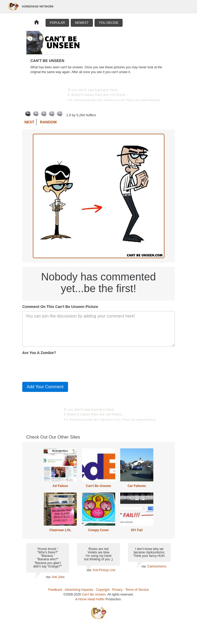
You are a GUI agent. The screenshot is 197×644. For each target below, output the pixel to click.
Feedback (55, 590)
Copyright (103, 590)
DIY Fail (137, 530)
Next (29, 122)
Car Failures (137, 486)
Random (48, 122)
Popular (57, 23)
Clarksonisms (157, 566)
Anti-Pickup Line (104, 570)
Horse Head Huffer (91, 599)
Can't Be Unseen (99, 486)
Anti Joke (58, 577)
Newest (82, 23)
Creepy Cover (98, 530)
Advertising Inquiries (79, 590)
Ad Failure (60, 486)
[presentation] (62, 367)
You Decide (109, 23)
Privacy (117, 590)
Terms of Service (137, 590)
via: (49, 577)
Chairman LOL (60, 530)
